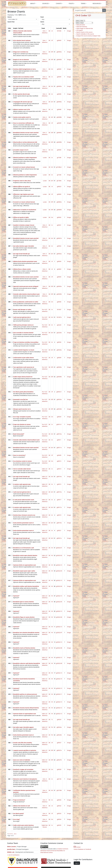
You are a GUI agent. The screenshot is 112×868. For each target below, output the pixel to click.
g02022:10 (59, 679)
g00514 (59, 469)
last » (15, 834)
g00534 (59, 417)
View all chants (81, 25)
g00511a (59, 448)
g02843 (59, 269)
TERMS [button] (83, 4)
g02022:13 (59, 565)
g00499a (59, 133)
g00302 (59, 217)
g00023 (59, 187)
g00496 (59, 94)
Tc (52, 719)
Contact (77, 847)
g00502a (59, 254)
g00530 (59, 342)
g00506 (59, 302)
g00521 (59, 530)
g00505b (59, 294)
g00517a (59, 507)
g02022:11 (59, 694)
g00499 (59, 123)
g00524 (59, 719)
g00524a (59, 727)
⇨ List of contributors (13, 855)
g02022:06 (59, 617)
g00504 (59, 261)
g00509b (59, 377)
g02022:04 (59, 586)
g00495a (59, 86)
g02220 (59, 325)
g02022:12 (59, 708)
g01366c (59, 181)
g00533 (59, 813)
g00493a (59, 52)
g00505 (59, 277)
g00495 (59, 77)
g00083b (59, 210)
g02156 (59, 779)
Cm (52, 69)
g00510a (59, 434)
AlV (52, 117)
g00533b (59, 409)
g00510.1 (59, 424)
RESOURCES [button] (97, 4)
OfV (52, 52)
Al (52, 31)
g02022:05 (59, 602)
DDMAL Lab (11, 852)
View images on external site (85, 28)
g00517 (59, 500)
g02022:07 (59, 633)
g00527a (59, 750)
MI (49, 31)
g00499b (59, 142)
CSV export (80, 30)
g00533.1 (59, 392)
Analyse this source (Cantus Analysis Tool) (88, 36)
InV (52, 86)
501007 (59, 309)
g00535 (59, 825)
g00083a (59, 202)
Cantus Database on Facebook (82, 849)
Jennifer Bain (11, 849)
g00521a (59, 538)
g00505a (59, 286)
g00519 (59, 515)
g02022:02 (59, 555)
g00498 (59, 109)
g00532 (59, 806)
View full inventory (82, 27)
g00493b (59, 60)
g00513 (59, 461)
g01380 (59, 158)
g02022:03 (59, 571)
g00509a (59, 367)
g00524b (59, 735)
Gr (52, 94)
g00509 (59, 358)
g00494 (59, 69)
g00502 (59, 246)
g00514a (59, 477)
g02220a (59, 333)
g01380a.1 (59, 167)
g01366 (59, 175)
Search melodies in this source (85, 34)
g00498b (59, 117)
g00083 (59, 194)
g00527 (59, 743)
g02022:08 (59, 648)
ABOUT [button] (33, 4)
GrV (52, 102)
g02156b (59, 790)
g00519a (59, 523)
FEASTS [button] (71, 4)
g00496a (59, 102)
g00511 (59, 440)
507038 (59, 31)
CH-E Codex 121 (83, 15)
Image (69, 31)
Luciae (45, 158)
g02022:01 (59, 548)
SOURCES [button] (45, 4)
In (52, 77)
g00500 (59, 150)
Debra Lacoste (12, 846)
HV (52, 548)
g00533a (59, 399)
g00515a (59, 492)
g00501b (59, 238)
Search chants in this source (84, 32)
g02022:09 (59, 663)
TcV (52, 727)
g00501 (59, 225)
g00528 (59, 769)
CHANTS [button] (59, 4)
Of (52, 40)
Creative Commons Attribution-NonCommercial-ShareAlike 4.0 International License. (54, 851)
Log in (77, 863)
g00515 (59, 484)
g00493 (59, 40)
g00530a (59, 350)
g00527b (59, 760)
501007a (59, 317)
